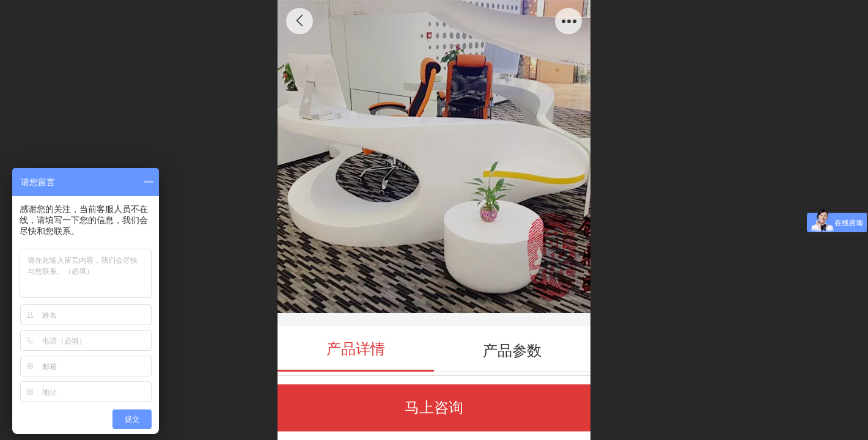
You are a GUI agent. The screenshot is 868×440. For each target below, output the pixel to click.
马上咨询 (434, 407)
